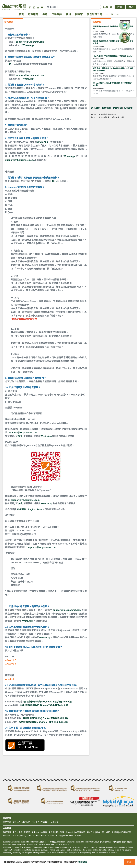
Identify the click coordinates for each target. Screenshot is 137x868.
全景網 (52, 832)
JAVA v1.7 (11, 660)
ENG (105, 7)
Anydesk (10, 679)
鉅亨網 (16, 836)
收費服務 (33, 14)
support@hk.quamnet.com (30, 42)
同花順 (59, 836)
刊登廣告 (36, 822)
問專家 (79, 14)
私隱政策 (128, 108)
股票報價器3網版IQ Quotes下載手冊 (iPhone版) (43, 722)
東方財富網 (17, 832)
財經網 (115, 832)
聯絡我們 (106, 108)
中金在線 (36, 832)
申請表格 (22, 509)
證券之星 (100, 832)
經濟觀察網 (68, 836)
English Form (35, 509)
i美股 (108, 832)
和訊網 (27, 832)
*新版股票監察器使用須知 (24, 319)
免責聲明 (117, 108)
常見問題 (96, 108)
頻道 (45, 14)
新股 (68, 14)
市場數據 (57, 14)
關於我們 (17, 822)
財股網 (78, 836)
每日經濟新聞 (125, 832)
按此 (11, 64)
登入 (131, 7)
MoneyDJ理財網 (27, 836)
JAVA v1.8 (11, 664)
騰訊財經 (7, 832)
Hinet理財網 (41, 836)
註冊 (120, 7)
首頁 (21, 14)
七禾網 (51, 836)
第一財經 (60, 832)
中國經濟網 (80, 832)
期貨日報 (91, 832)
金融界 (44, 832)
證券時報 (70, 832)
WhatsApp (28, 45)
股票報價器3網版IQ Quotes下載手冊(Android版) (45, 705)
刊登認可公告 (94, 14)
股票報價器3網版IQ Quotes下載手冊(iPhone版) (48, 702)
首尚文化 (7, 836)
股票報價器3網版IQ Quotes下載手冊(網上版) (45, 718)
